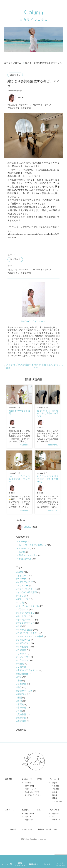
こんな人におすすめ (32, 801)
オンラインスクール (27, 596)
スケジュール (10, 818)
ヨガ (20, 633)
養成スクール (25, 565)
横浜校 (55, 804)
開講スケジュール (20, 864)
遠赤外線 (22, 726)
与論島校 (55, 794)
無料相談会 (34, 864)
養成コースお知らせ (28, 561)
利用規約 (13, 838)
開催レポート (29, 822)
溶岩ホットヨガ (25, 699)
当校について (27, 788)
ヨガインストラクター (28, 640)
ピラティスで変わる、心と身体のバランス (48, 418)
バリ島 (21, 609)
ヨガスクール (24, 647)
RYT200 (40, 788)
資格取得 (22, 723)
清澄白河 (55, 822)
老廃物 (21, 713)
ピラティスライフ (43, 105)
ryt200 (20, 578)
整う (20, 695)
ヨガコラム (29, 825)
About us (28, 791)
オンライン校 (57, 810)
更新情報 (25, 818)
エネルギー (23, 592)
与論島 (21, 671)
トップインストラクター (33, 804)
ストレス (22, 603)
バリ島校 (55, 798)
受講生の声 (29, 828)
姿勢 (20, 688)
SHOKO (17, 98)
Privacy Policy (27, 838)
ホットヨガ (23, 623)
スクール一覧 (54, 788)
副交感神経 (23, 682)
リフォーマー (24, 664)
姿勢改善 (27, 109)
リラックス (23, 668)
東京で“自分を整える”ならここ (47, 370)
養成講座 (22, 730)
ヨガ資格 (22, 658)
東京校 (55, 791)
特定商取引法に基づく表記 (48, 838)
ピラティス (26, 105)
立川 (54, 825)
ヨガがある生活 (25, 637)
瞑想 (20, 709)
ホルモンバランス (26, 627)
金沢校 (55, 801)
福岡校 (55, 807)
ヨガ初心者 (23, 654)
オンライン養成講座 (27, 599)
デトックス (23, 606)
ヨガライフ (15, 75)
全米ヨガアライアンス (28, 678)
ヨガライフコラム (13, 63)
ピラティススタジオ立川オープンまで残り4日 (48, 484)
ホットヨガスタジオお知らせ (32, 551)
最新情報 (8, 788)
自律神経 (22, 716)
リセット (22, 661)
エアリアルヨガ (25, 589)
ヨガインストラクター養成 (30, 644)
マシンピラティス (26, 630)
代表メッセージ (30, 798)
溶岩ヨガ (22, 702)
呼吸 (20, 685)
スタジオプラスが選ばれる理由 (20, 370)
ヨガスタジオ (54, 818)
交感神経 (22, 675)
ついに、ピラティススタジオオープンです (19, 484)
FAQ (39, 818)
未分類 (22, 558)
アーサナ (23, 548)
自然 (20, 719)
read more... (25, 450)
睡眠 (20, 706)
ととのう (13, 105)
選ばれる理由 (29, 794)
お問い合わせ (47, 864)
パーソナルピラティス (28, 613)
